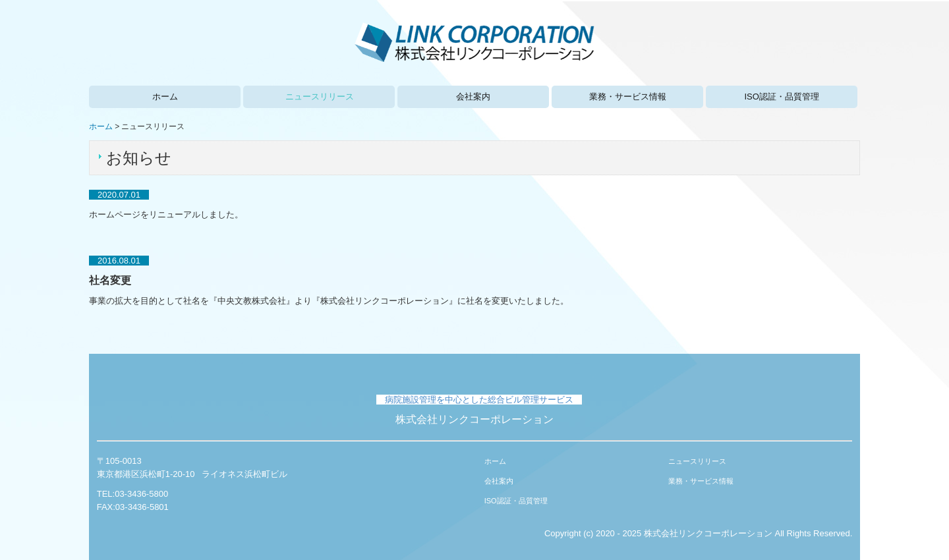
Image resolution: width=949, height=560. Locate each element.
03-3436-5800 (141, 494)
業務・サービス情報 (628, 97)
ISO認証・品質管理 (781, 97)
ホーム (165, 97)
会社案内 (473, 97)
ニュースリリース (320, 97)
